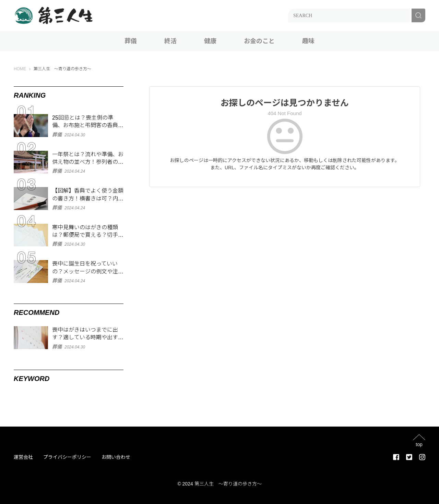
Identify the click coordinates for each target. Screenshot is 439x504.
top (419, 444)
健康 (210, 41)
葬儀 (131, 41)
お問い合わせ (116, 457)
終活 (170, 41)
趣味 (308, 41)
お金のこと (259, 41)
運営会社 (23, 457)
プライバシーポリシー (67, 457)
